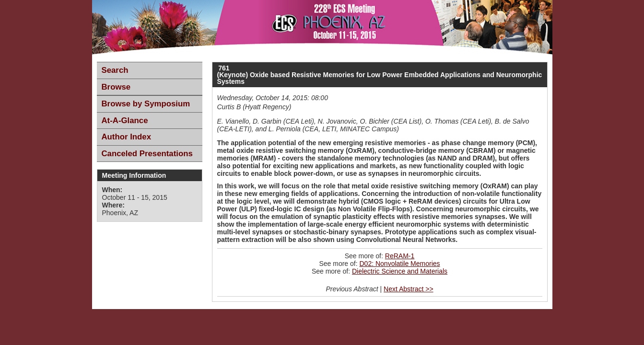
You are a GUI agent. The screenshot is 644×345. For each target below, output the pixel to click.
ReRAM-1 (400, 256)
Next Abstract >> (409, 289)
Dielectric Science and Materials (400, 271)
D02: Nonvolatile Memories (399, 264)
